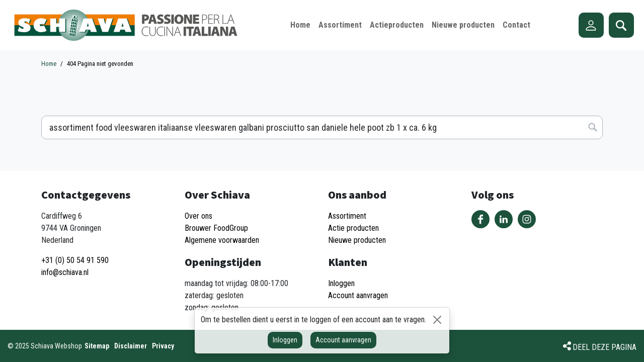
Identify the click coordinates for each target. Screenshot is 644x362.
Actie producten (353, 228)
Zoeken (621, 25)
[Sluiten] (437, 320)
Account (591, 25)
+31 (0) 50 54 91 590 (75, 260)
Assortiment (347, 216)
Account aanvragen (343, 340)
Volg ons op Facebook (480, 219)
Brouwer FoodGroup (216, 228)
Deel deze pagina (605, 347)
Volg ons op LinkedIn (504, 219)
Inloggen (285, 340)
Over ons (198, 216)
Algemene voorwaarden (222, 240)
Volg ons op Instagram (527, 219)
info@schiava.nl (65, 272)
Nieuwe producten (357, 240)
